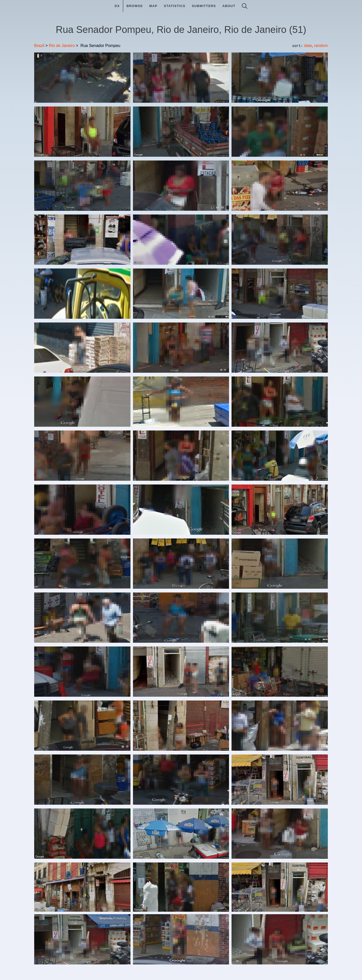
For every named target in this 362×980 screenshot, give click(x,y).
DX (117, 6)
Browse (135, 6)
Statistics (175, 6)
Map (153, 6)
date (308, 46)
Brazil (39, 46)
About (229, 6)
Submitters (204, 6)
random (321, 46)
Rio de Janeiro (62, 46)
